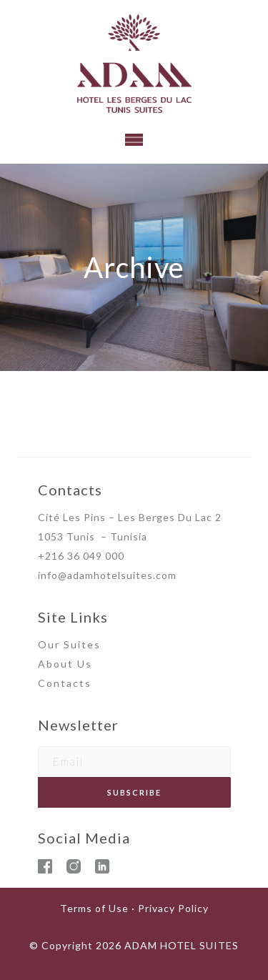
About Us (65, 664)
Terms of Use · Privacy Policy (134, 908)
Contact (61, 683)
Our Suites (69, 644)
